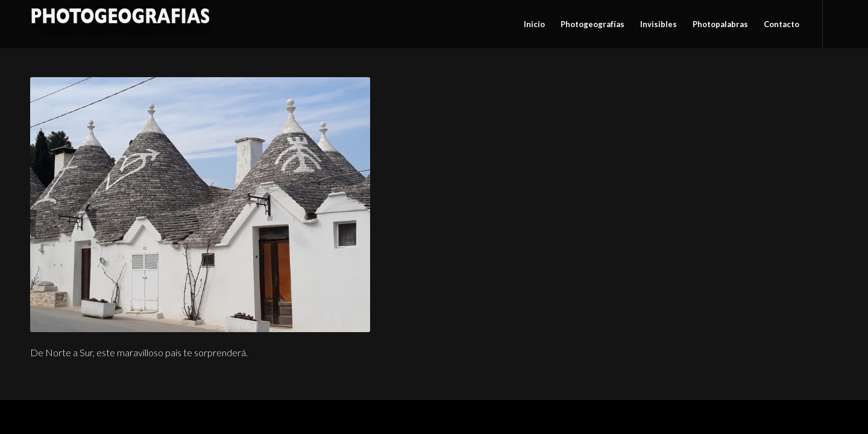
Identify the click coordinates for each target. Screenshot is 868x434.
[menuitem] (534, 24)
